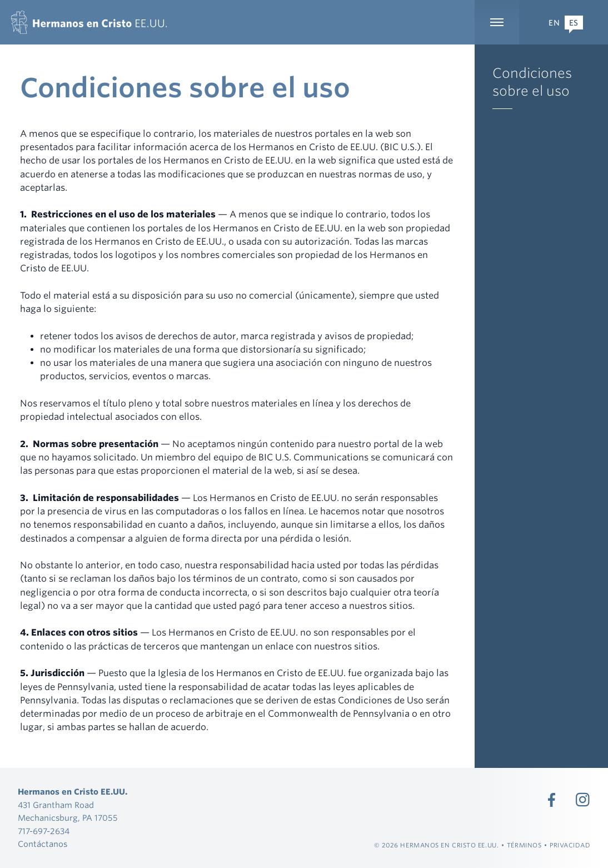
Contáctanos (43, 844)
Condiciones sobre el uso (532, 82)
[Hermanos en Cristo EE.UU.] (89, 22)
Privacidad (570, 845)
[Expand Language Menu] (564, 22)
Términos (524, 845)
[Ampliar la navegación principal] (497, 22)
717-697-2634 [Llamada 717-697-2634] (44, 831)
